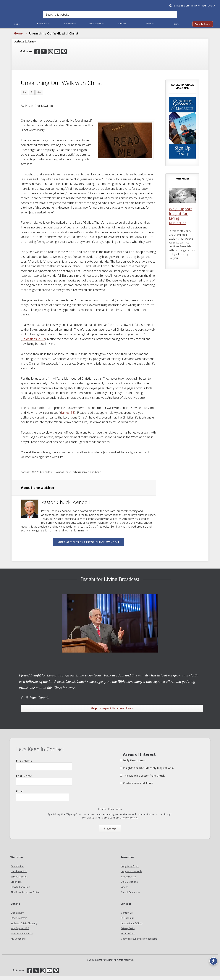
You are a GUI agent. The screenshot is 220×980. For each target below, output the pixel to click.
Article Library (128, 881)
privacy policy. (129, 822)
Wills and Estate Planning (24, 927)
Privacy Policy (128, 933)
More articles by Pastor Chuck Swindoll (88, 546)
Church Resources (130, 897)
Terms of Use (128, 938)
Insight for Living (30, 7)
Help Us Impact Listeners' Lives (112, 713)
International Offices (132, 927)
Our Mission (17, 871)
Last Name (44, 784)
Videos (125, 891)
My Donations (18, 943)
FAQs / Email (127, 922)
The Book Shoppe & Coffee (25, 897)
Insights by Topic (130, 871)
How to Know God (21, 891)
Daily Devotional (130, 886)
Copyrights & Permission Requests (139, 943)
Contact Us (127, 917)
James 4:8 (68, 417)
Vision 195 (16, 886)
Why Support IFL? (20, 933)
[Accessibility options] (212, 959)
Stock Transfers (19, 922)
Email (43, 800)
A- (24, 97)
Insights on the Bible (132, 876)
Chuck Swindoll (19, 876)
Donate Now (18, 917)
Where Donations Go (22, 938)
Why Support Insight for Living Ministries (181, 220)
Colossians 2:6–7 (33, 343)
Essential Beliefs (19, 881)
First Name (44, 769)
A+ (39, 97)
